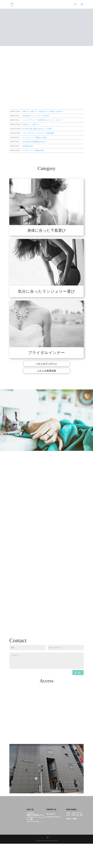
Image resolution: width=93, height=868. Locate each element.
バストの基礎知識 (47, 375)
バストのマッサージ (47, 365)
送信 (78, 678)
